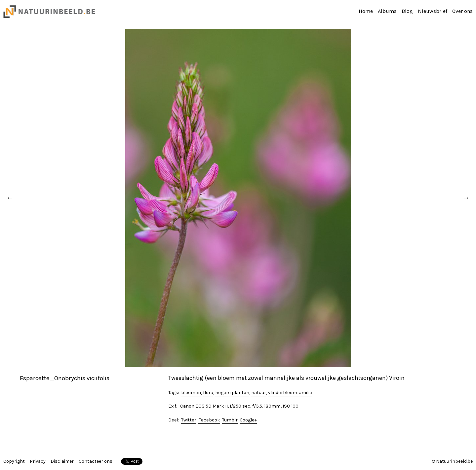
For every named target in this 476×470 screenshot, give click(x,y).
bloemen (191, 393)
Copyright (14, 461)
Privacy (38, 461)
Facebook (209, 420)
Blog (407, 11)
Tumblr (230, 420)
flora (208, 393)
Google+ (248, 420)
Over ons (462, 11)
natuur (259, 393)
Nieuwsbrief (433, 11)
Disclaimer (62, 461)
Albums (387, 11)
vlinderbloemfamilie (290, 393)
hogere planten (232, 393)
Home (366, 11)
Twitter (189, 420)
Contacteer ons (96, 461)
